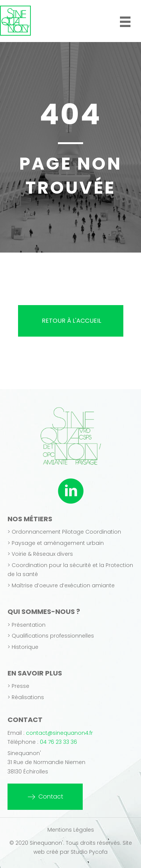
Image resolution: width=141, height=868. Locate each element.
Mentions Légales (71, 830)
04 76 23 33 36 (58, 742)
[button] (45, 797)
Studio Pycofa (89, 852)
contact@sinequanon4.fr (59, 733)
